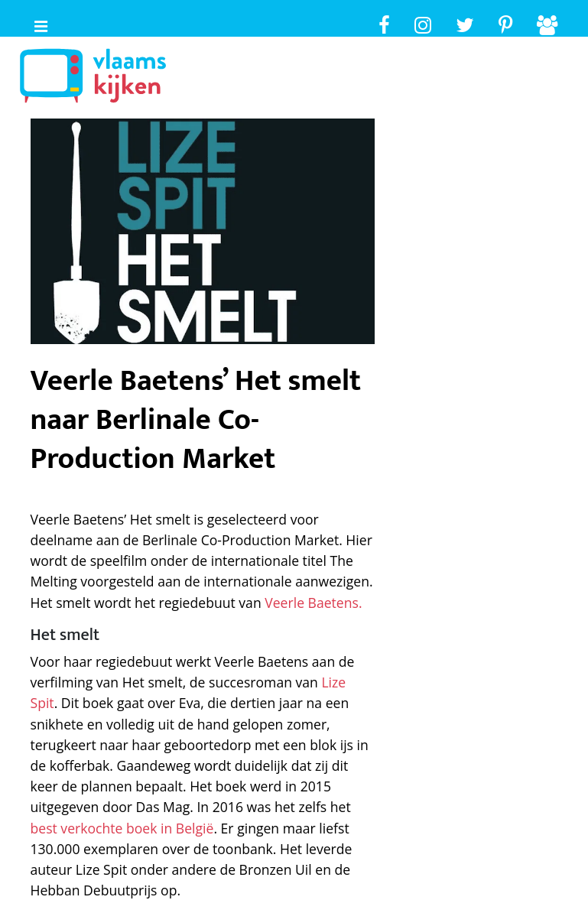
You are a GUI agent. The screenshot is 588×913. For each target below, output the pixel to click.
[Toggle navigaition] (34, 23)
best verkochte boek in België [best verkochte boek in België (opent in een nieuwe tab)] (122, 828)
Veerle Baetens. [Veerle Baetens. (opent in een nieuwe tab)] (313, 603)
